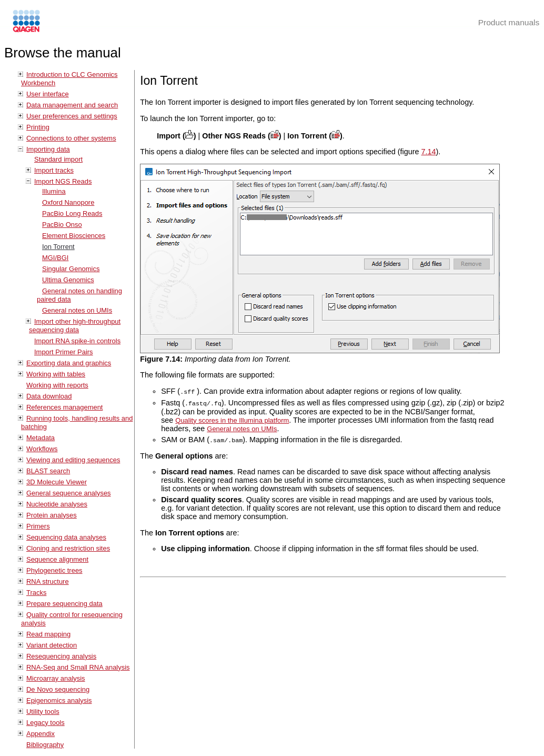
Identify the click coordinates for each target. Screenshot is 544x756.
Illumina (54, 191)
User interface (48, 94)
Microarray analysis (56, 678)
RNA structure (48, 581)
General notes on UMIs (77, 310)
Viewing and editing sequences (73, 460)
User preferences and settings (72, 116)
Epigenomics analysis (59, 700)
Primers (38, 526)
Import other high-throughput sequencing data (75, 326)
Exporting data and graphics (69, 363)
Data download (49, 396)
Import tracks (54, 170)
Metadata (41, 438)
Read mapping (48, 634)
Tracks (36, 593)
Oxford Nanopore (68, 202)
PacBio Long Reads (72, 213)
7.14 (429, 152)
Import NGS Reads (63, 181)
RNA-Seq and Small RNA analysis (78, 667)
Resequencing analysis (61, 656)
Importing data (48, 149)
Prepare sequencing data (64, 604)
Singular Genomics (71, 269)
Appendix (41, 734)
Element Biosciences (74, 236)
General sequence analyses (69, 493)
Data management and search (72, 105)
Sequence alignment (57, 559)
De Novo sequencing (58, 689)
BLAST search (48, 471)
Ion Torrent (58, 247)
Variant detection (52, 645)
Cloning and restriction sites (68, 548)
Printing (38, 127)
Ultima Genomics (68, 280)
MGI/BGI (55, 258)
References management (64, 407)
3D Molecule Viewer (57, 482)
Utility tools (43, 712)
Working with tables (56, 374)
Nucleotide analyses (57, 504)
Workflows (42, 449)
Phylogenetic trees (54, 570)
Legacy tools (46, 723)
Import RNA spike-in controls (77, 341)
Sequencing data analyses (66, 537)
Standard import (58, 159)
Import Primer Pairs (64, 352)
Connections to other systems (71, 138)
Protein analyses (52, 515)
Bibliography (45, 745)
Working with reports (57, 385)
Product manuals (509, 22)
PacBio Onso (62, 225)
